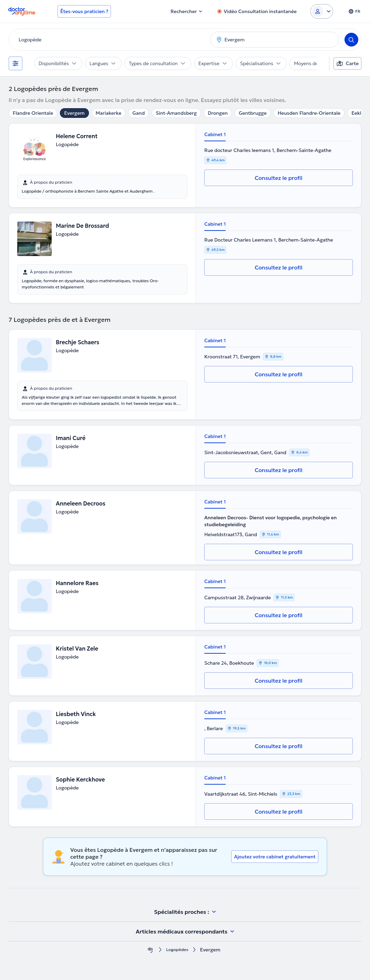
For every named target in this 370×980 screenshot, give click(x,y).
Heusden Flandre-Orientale (309, 113)
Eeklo (358, 113)
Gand (138, 113)
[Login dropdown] (322, 11)
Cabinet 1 (215, 134)
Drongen (218, 113)
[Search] (351, 40)
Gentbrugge (253, 113)
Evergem (74, 113)
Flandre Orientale (33, 113)
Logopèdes (177, 950)
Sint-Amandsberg (176, 113)
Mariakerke (109, 113)
